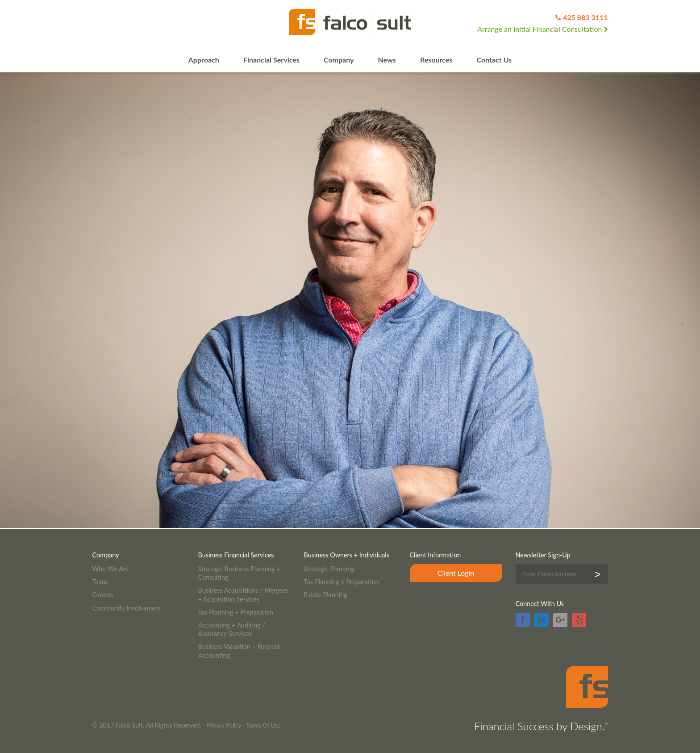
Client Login (456, 573)
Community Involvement (127, 608)
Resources (436, 60)
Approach (204, 60)
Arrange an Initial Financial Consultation (542, 29)
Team (100, 582)
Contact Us (494, 60)
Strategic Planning (329, 569)
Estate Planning (326, 595)
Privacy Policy (224, 725)
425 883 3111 (585, 17)
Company (339, 60)
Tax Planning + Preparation (236, 612)
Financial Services (271, 60)
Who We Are (111, 569)
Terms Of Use (263, 725)
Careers (103, 595)
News (387, 60)
